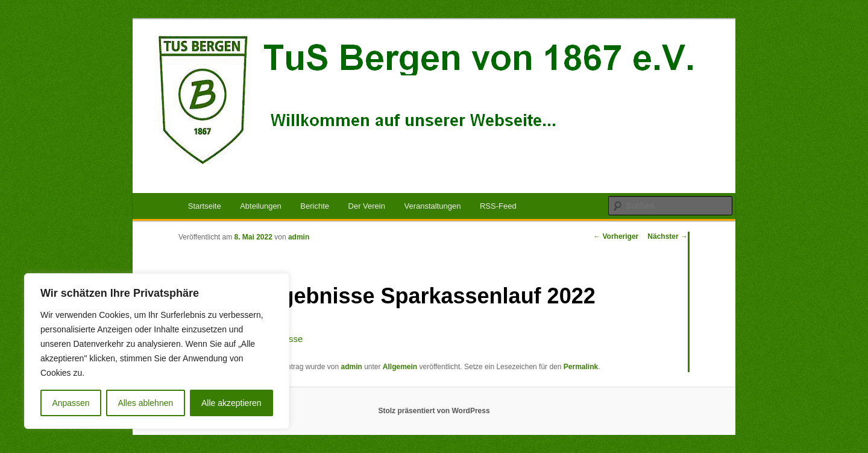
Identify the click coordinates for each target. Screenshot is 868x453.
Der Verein (367, 206)
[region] (157, 351)
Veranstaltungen (432, 206)
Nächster (668, 236)
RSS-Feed (498, 206)
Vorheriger (616, 236)
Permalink (581, 367)
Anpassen (71, 403)
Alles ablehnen (145, 403)
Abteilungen (261, 206)
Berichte (315, 206)
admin (299, 237)
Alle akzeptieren (231, 403)
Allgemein (400, 367)
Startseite (205, 206)
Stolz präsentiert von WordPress (434, 411)
